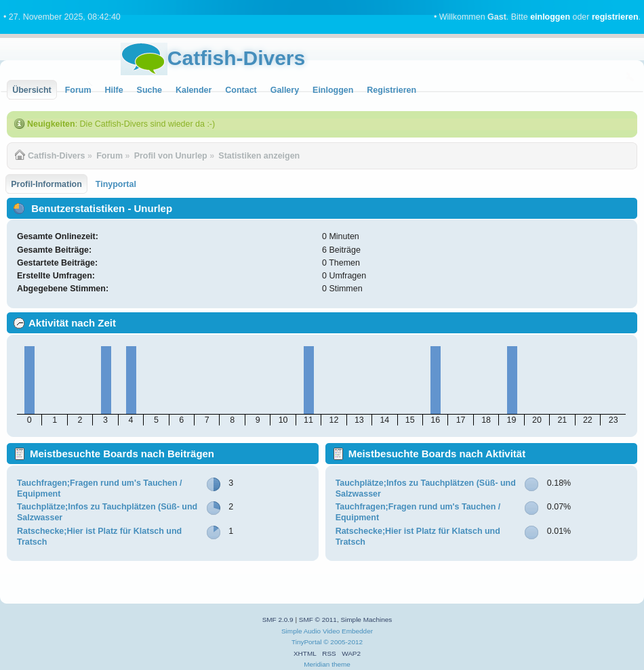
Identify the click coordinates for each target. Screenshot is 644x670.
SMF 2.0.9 (278, 620)
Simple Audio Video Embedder (327, 631)
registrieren (615, 17)
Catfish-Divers (236, 58)
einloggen (550, 17)
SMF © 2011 (318, 620)
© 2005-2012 (343, 642)
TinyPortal (307, 642)
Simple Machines (366, 620)
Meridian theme (327, 664)
